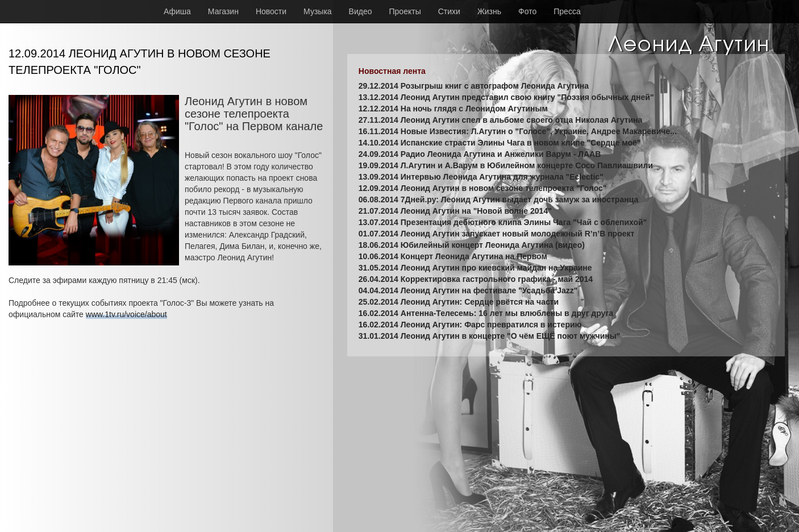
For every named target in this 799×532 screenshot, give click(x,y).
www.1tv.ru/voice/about (126, 314)
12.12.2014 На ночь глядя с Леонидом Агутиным (453, 109)
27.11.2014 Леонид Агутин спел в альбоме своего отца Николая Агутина (501, 120)
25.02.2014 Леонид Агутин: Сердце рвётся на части (459, 302)
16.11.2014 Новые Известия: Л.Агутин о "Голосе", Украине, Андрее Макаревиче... (518, 131)
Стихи (449, 11)
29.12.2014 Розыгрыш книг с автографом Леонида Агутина (474, 86)
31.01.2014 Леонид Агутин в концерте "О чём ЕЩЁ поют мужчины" (490, 336)
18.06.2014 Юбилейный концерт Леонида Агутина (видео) (472, 245)
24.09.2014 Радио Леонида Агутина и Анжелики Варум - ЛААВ (480, 154)
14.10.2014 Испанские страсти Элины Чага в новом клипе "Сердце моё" (500, 143)
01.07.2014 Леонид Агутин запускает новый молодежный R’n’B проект (497, 234)
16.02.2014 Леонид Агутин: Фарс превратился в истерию (470, 325)
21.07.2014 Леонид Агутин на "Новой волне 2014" (455, 211)
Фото (527, 11)
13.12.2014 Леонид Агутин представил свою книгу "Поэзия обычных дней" (506, 97)
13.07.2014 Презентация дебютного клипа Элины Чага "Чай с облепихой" (503, 222)
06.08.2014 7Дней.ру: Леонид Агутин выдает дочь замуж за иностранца (498, 199)
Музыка (318, 11)
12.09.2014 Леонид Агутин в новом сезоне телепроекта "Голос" (483, 188)
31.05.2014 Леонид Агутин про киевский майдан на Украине (475, 268)
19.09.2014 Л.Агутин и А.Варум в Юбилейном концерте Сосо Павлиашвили (506, 165)
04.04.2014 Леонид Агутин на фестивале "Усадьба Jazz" (468, 290)
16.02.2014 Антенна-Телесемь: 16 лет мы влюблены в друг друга (486, 313)
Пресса (567, 11)
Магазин (223, 11)
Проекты (405, 11)
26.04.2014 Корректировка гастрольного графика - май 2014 (476, 279)
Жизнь (489, 11)
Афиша (177, 11)
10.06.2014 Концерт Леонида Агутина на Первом (453, 256)
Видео (361, 11)
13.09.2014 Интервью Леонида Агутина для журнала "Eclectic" (481, 177)
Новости (271, 11)
